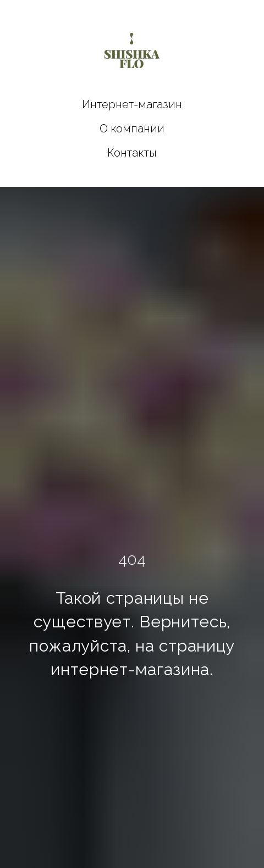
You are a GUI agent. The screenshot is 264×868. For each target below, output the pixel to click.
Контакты (132, 153)
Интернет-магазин (132, 104)
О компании (132, 129)
